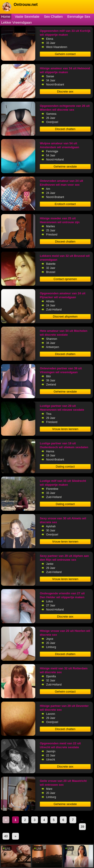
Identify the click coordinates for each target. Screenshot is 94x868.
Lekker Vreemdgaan (17, 22)
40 (6, 836)
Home (6, 16)
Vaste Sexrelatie (27, 16)
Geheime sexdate (65, 166)
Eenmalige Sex (79, 16)
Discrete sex (65, 91)
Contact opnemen (65, 279)
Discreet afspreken (65, 316)
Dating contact (65, 467)
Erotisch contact (65, 204)
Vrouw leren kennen (65, 429)
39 (82, 827)
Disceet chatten (65, 129)
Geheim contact (65, 54)
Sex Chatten (53, 16)
